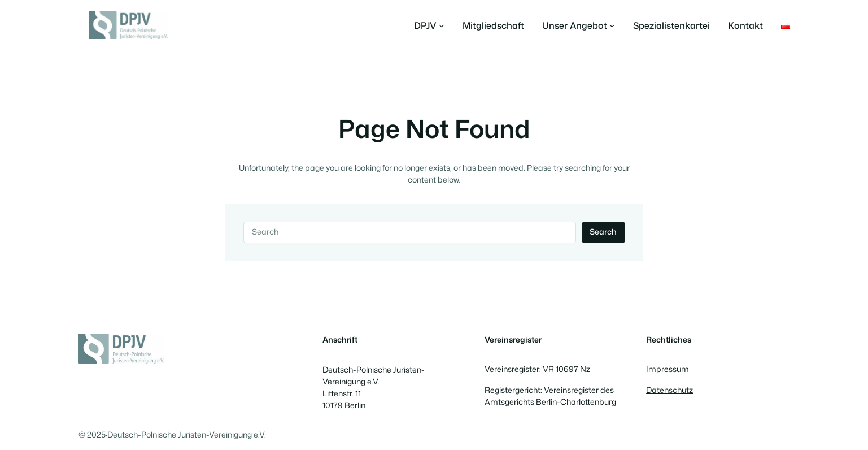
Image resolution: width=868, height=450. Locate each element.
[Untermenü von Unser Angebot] (579, 25)
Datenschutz (669, 390)
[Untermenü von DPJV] (429, 25)
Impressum (668, 369)
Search (603, 232)
